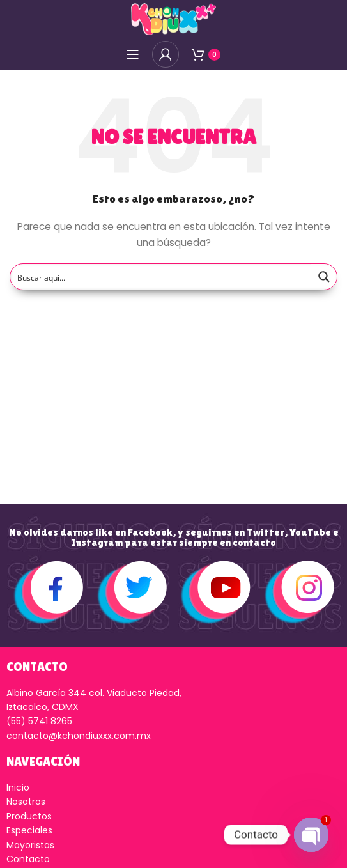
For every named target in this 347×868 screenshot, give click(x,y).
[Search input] (161, 277)
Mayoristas (30, 845)
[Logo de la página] (173, 19)
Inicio (18, 787)
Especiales (29, 830)
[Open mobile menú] (133, 54)
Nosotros (26, 802)
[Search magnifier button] (324, 277)
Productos (29, 816)
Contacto (28, 859)
